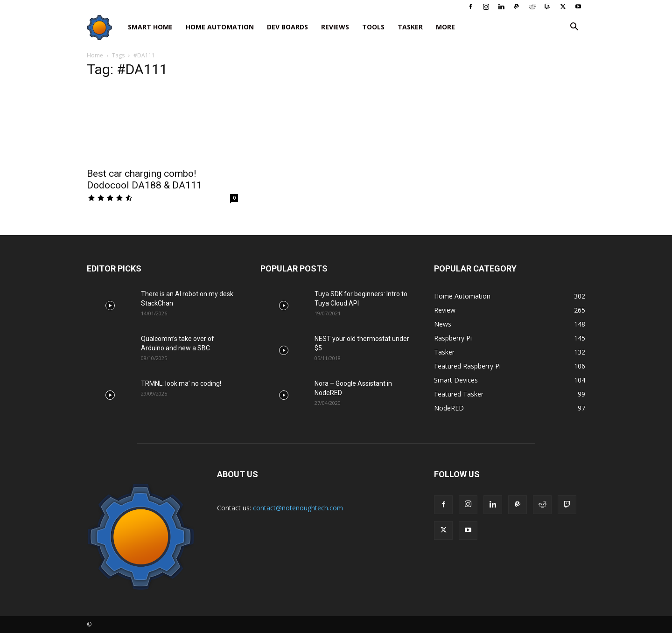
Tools (373, 27)
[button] (574, 28)
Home (95, 55)
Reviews (335, 27)
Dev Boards (287, 27)
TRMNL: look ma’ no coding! (181, 383)
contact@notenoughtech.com (298, 508)
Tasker (410, 27)
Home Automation (220, 27)
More (445, 27)
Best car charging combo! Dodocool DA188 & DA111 (144, 179)
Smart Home (150, 27)
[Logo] (104, 27)
